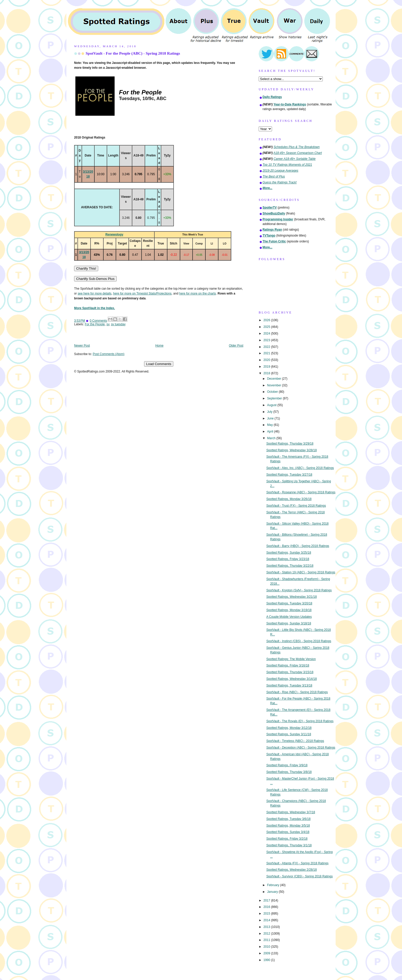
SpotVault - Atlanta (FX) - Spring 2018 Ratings (297, 863)
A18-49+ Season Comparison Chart (298, 153)
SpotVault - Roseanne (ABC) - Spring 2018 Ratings (301, 492)
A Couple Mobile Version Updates (289, 617)
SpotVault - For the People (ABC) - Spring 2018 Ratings (133, 53)
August (272, 405)
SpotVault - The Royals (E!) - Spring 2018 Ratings (300, 721)
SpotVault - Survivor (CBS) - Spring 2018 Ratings (300, 876)
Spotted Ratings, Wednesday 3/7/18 (291, 812)
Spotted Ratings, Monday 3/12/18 (289, 728)
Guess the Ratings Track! (280, 182)
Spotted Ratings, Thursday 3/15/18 (290, 672)
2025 (267, 327)
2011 (267, 940)
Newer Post (82, 346)
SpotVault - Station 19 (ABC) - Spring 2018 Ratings (301, 572)
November (275, 385)
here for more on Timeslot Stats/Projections (142, 293)
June (271, 418)
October (273, 392)
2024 (267, 334)
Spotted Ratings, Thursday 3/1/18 (289, 845)
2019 (267, 367)
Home (159, 346)
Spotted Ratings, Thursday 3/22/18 (290, 566)
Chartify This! (86, 268)
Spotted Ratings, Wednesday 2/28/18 (292, 870)
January (273, 892)
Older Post (236, 346)
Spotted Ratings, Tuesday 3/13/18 (289, 685)
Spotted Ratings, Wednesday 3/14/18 (292, 679)
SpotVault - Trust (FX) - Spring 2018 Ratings (296, 506)
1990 (267, 960)
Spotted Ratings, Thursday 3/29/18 (290, 444)
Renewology (114, 234)
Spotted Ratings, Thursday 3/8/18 (289, 772)
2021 (267, 353)
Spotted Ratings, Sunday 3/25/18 (289, 553)
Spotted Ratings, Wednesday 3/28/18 (292, 450)
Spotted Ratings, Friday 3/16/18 (288, 665)
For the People (95, 324)
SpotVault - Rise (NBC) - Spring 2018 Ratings (297, 692)
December (275, 379)
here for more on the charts (198, 293)
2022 (267, 347)
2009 (267, 953)
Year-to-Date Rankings (290, 104)
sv (108, 324)
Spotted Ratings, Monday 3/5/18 (288, 826)
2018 (267, 373)
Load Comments (159, 364)
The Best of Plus (274, 177)
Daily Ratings (272, 97)
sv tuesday (118, 324)
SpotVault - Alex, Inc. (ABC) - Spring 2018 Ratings (300, 468)
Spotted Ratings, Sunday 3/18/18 (289, 623)
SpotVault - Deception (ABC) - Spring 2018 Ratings (301, 748)
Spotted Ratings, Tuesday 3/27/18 (289, 475)
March (272, 438)
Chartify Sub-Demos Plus (95, 279)
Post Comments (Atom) (109, 354)
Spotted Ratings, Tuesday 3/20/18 (289, 603)
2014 (267, 920)
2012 (267, 934)
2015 (267, 914)
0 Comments (98, 321)
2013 (267, 927)
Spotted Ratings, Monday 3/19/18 (289, 610)
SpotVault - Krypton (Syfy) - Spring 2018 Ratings (299, 590)
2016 (267, 907)
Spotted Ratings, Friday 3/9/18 (287, 765)
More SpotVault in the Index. (94, 308)
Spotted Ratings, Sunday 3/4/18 (288, 832)
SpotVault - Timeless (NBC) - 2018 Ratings (295, 741)
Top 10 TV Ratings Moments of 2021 (287, 165)
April (271, 432)
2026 (267, 320)
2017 (267, 900)
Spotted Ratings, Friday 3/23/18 (288, 559)
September (275, 398)
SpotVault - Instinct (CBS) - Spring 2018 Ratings (299, 641)
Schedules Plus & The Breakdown (297, 147)
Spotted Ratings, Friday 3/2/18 (287, 839)
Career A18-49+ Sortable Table (295, 159)
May (270, 425)
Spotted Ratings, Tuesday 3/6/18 (289, 819)
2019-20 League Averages (280, 171)
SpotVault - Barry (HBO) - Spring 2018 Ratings (298, 546)
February (274, 885)
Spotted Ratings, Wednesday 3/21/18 (292, 597)
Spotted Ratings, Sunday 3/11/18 (289, 734)
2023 (267, 340)
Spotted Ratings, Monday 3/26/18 (289, 499)
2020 (267, 360)
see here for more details (95, 293)
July (270, 412)
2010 (267, 947)
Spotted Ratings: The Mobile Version (291, 659)
